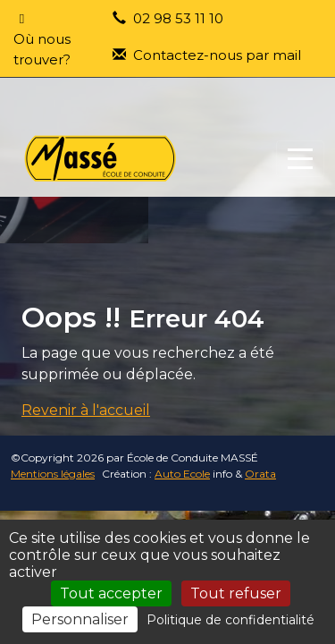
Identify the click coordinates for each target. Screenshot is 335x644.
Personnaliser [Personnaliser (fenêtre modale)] (80, 619)
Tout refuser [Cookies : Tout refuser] (236, 593)
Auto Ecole (182, 474)
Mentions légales (53, 474)
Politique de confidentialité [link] (230, 620)
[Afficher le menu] (300, 159)
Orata (260, 474)
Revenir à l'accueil (86, 410)
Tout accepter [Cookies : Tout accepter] (111, 593)
